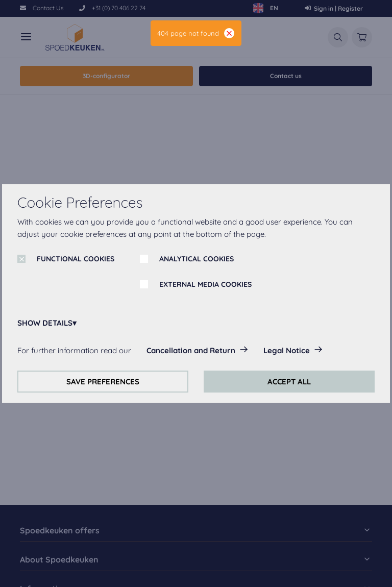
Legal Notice (287, 350)
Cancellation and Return (191, 350)
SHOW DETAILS (45, 323)
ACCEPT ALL (289, 382)
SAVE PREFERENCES (103, 382)
